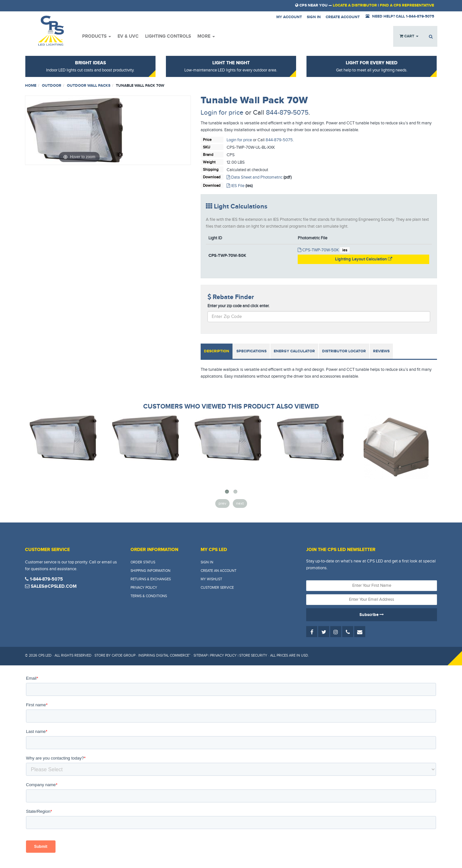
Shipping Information (150, 571)
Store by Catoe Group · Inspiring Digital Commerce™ (143, 655)
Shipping (211, 170)
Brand (208, 155)
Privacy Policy (144, 588)
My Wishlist (211, 579)
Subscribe (372, 615)
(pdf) (287, 177)
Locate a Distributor (355, 5)
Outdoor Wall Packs (89, 86)
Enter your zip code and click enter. (238, 306)
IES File (236, 186)
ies (345, 250)
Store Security (253, 655)
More (206, 36)
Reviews (381, 351)
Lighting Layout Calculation (364, 259)
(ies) (249, 186)
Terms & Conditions (149, 596)
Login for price (222, 113)
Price (207, 140)
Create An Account (219, 571)
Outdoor (52, 86)
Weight (209, 162)
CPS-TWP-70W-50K (318, 250)
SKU (206, 147)
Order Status (143, 562)
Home (31, 86)
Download (212, 177)
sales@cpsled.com (51, 586)
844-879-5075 (287, 113)
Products (97, 36)
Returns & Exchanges (151, 579)
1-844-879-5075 (44, 579)
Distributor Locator (344, 351)
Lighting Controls (168, 36)
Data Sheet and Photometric (255, 177)
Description (217, 351)
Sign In (207, 562)
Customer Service (217, 588)
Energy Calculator (294, 351)
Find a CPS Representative (407, 5)
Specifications (251, 351)
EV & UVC (128, 36)
